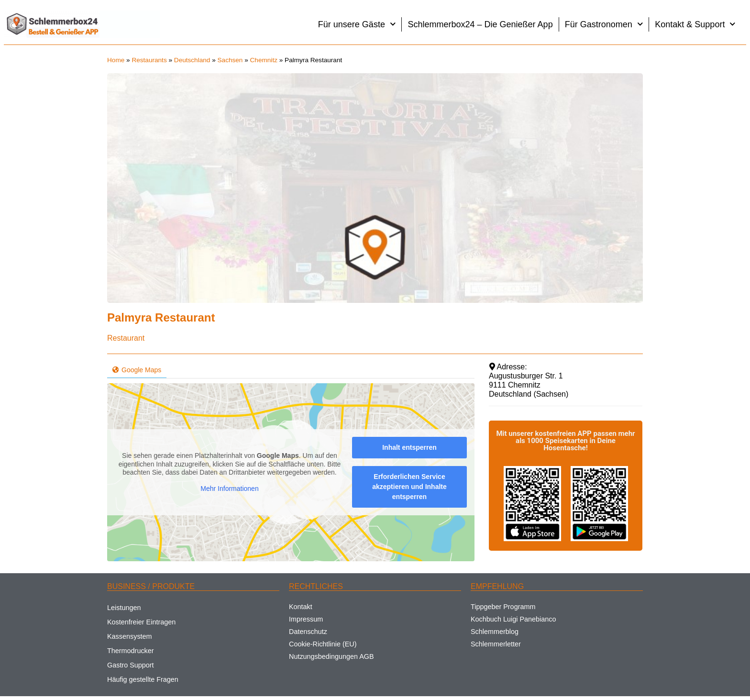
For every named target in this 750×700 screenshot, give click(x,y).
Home (116, 60)
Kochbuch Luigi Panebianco (513, 619)
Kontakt (301, 607)
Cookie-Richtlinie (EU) (323, 644)
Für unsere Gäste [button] (357, 24)
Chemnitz (264, 60)
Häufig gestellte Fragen (143, 679)
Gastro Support (131, 665)
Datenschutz (308, 632)
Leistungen (124, 608)
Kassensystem (130, 636)
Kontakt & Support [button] (695, 24)
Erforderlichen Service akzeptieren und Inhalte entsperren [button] (409, 487)
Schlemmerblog (495, 632)
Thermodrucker (131, 651)
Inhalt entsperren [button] (409, 447)
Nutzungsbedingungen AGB (331, 656)
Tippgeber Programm (503, 607)
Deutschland (192, 60)
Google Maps (137, 370)
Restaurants (149, 60)
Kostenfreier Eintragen (141, 622)
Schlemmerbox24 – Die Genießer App (480, 24)
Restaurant (126, 338)
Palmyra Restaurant (161, 317)
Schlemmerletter (496, 644)
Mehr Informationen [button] (229, 489)
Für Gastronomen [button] (604, 24)
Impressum (306, 619)
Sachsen (230, 60)
